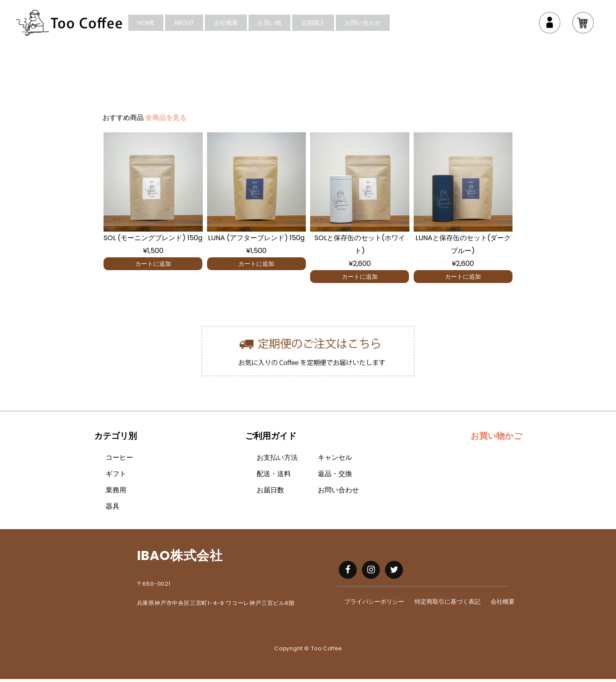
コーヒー (119, 461)
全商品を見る (166, 121)
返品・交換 (335, 477)
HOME (162, 24)
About (200, 24)
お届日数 (270, 493)
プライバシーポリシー (374, 605)
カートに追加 (153, 267)
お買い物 (285, 24)
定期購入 (329, 24)
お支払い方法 (277, 461)
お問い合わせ (379, 24)
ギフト (116, 477)
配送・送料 (274, 477)
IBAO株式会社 (180, 559)
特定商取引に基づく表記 (447, 605)
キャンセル (335, 461)
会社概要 (242, 24)
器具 (113, 510)
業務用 (116, 493)
